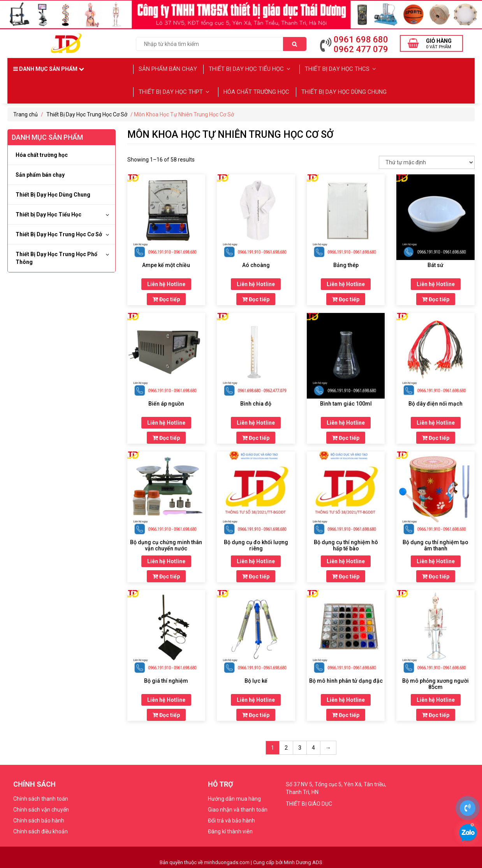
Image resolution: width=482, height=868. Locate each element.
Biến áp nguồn (166, 401)
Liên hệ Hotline (166, 282)
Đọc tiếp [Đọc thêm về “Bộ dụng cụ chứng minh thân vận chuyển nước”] (166, 574)
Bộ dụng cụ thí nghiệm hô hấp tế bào (346, 543)
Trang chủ (26, 112)
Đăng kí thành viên (230, 829)
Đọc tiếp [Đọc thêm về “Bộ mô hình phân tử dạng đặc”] (346, 713)
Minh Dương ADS (303, 860)
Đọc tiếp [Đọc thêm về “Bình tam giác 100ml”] (346, 436)
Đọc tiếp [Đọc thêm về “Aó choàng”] (256, 297)
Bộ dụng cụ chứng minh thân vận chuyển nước (166, 543)
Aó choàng (256, 263)
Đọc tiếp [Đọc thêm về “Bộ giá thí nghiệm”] (166, 713)
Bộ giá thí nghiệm (166, 678)
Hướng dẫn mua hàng (234, 796)
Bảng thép (346, 263)
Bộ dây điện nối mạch (435, 401)
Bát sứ (435, 263)
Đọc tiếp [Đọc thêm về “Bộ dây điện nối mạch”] (436, 436)
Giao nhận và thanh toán (238, 807)
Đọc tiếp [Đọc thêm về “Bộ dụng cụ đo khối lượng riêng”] (256, 574)
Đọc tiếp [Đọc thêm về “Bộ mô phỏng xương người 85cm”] (436, 713)
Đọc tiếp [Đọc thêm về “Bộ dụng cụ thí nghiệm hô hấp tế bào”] (346, 574)
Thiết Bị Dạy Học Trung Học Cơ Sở (87, 112)
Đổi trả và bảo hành (231, 818)
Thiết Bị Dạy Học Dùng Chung (343, 90)
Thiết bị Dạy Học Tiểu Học (251, 69)
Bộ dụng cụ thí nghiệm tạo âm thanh (435, 543)
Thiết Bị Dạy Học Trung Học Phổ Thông (56, 255)
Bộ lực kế (256, 678)
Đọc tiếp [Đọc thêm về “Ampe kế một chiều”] (166, 297)
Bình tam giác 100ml (346, 401)
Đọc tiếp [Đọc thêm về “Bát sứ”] (436, 297)
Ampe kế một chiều (166, 263)
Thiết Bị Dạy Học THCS (340, 69)
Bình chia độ (256, 401)
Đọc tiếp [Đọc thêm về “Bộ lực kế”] (256, 713)
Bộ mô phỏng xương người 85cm (435, 682)
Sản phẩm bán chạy (168, 69)
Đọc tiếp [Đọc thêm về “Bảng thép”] (346, 297)
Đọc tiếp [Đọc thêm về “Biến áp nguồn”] (166, 436)
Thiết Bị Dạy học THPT (174, 90)
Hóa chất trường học (255, 90)
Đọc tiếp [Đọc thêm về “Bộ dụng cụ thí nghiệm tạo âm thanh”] (436, 574)
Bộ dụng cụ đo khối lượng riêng (256, 543)
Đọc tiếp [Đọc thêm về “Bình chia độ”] (256, 436)
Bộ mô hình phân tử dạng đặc (346, 678)
